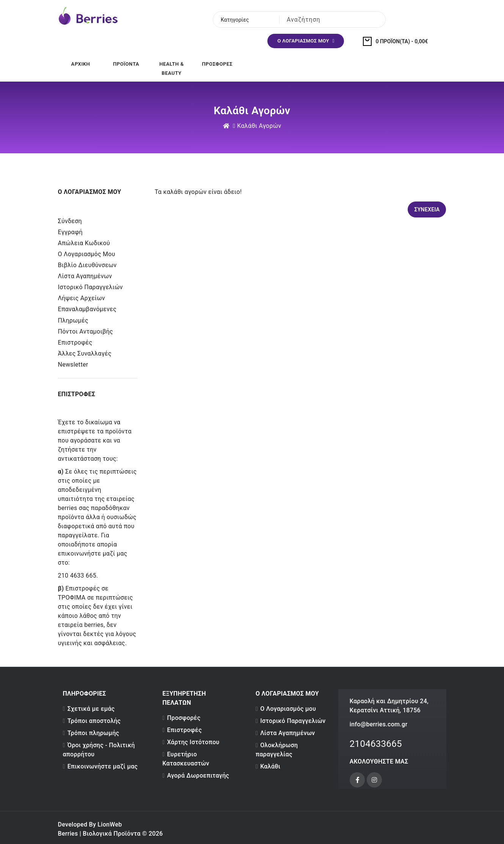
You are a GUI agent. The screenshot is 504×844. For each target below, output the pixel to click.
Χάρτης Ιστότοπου (193, 742)
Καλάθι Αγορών (259, 126)
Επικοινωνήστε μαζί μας (103, 766)
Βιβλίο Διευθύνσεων (87, 265)
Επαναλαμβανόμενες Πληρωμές (87, 315)
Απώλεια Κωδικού (84, 243)
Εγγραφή (70, 232)
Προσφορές (184, 718)
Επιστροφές (75, 342)
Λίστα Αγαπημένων (85, 276)
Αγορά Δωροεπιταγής (198, 776)
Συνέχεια (427, 209)
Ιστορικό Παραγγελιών (90, 287)
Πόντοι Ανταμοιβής (86, 331)
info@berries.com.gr (379, 724)
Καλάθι (270, 766)
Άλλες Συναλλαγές (85, 354)
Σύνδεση (70, 221)
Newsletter (73, 365)
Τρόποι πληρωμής (93, 733)
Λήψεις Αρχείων (82, 298)
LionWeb (110, 824)
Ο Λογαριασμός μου (87, 254)
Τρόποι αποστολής (94, 721)
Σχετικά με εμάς (91, 709)
